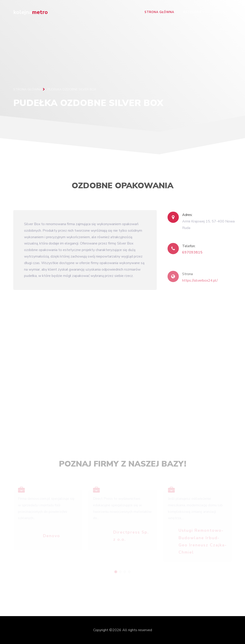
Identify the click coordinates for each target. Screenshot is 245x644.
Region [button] (219, 12)
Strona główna (159, 12)
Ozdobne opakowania (122, 187)
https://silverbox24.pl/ (200, 283)
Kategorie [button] (193, 12)
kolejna (31, 12)
